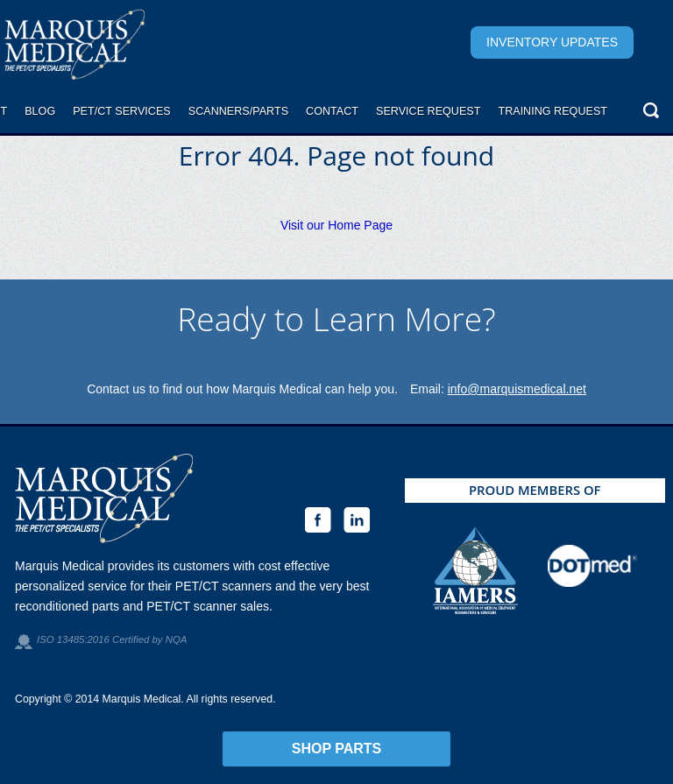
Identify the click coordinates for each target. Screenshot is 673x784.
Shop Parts (337, 749)
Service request (428, 111)
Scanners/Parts (238, 111)
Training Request (553, 111)
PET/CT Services (122, 111)
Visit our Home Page (336, 225)
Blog (40, 111)
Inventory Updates (552, 42)
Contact (332, 111)
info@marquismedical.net (517, 389)
